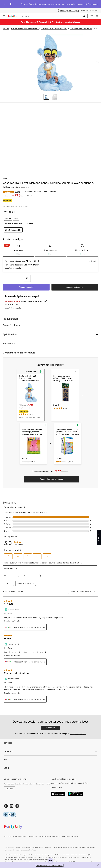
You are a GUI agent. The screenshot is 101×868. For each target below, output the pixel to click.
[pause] (11, 4)
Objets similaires (50, 191)
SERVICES (51, 743)
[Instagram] (17, 806)
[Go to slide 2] (55, 97)
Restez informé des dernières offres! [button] (49, 866)
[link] (13, 192)
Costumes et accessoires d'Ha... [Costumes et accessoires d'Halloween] (54, 28)
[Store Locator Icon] (58, 11)
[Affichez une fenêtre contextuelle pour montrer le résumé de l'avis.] (72, 462)
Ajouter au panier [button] (26, 287)
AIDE (51, 760)
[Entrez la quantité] (13, 278)
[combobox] (85, 591)
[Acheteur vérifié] (12, 610)
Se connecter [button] (51, 728)
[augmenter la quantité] (5, 278)
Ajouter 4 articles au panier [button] (51, 479)
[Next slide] (97, 4)
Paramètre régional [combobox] (26, 583)
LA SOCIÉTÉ (51, 751)
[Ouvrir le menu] (4, 16)
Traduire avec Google (12, 621)
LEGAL (51, 768)
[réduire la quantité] (21, 278)
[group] (31, 411)
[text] (31, 414)
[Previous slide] (4, 4)
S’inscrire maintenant (78, 734)
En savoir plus (56, 787)
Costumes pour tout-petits (81, 28)
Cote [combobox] (9, 583)
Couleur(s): (9, 223)
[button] (84, 16)
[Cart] (97, 16)
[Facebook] (6, 806)
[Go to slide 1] (46, 97)
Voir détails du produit (33, 191)
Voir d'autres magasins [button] (13, 268)
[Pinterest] (12, 806)
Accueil (6, 28)
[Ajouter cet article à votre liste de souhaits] (27, 278)
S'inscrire (9, 789)
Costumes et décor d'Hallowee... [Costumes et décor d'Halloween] (25, 28)
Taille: (7, 212)
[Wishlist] (92, 16)
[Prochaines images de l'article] (97, 64)
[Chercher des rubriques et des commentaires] (22, 576)
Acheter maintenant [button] (75, 287)
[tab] (18, 250)
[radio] (8, 218)
